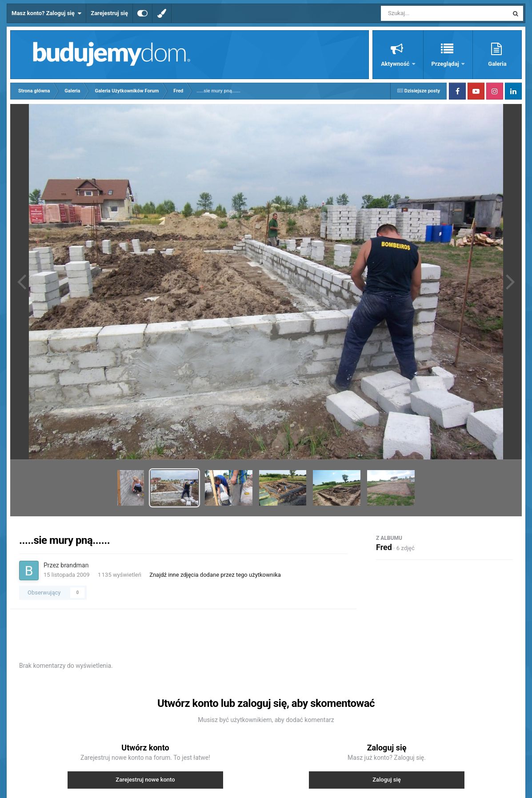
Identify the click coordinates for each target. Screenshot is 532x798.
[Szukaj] (424, 13)
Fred (384, 547)
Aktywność (396, 64)
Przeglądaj (446, 64)
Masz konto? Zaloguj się (46, 13)
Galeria (497, 64)
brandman (74, 565)
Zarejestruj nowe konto (145, 780)
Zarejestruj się (109, 13)
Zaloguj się (387, 780)
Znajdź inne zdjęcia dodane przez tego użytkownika (215, 575)
